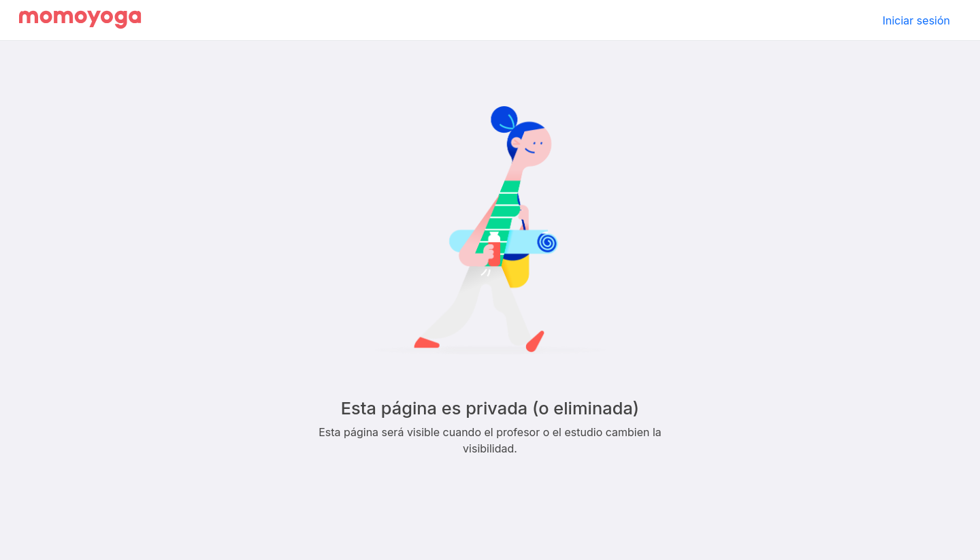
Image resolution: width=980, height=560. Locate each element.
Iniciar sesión (916, 20)
